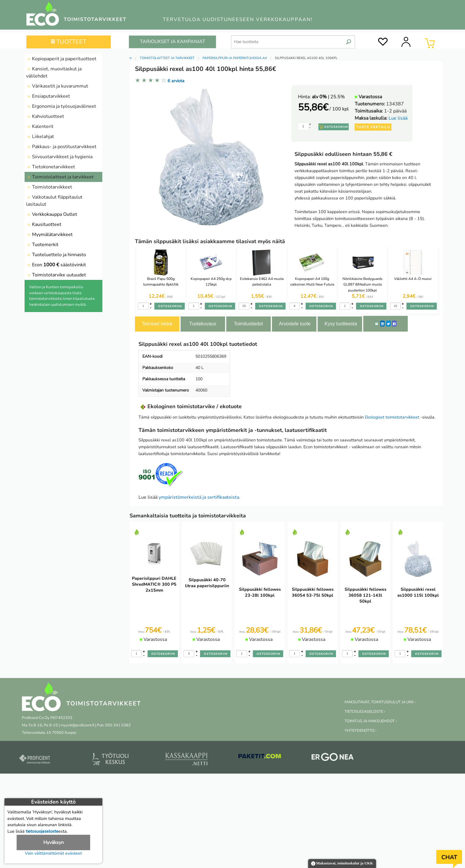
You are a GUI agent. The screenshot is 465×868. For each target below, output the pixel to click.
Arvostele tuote (295, 324)
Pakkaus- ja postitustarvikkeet (61, 147)
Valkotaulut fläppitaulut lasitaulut (54, 201)
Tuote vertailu (373, 127)
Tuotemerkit (42, 245)
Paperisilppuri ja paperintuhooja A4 (235, 58)
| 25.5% (328, 97)
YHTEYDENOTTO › (360, 731)
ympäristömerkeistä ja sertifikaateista (199, 497)
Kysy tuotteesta (341, 324)
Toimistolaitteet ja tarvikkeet (60, 177)
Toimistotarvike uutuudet (56, 275)
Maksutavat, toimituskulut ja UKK (342, 864)
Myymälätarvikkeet (49, 235)
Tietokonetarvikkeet (51, 167)
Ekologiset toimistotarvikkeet (392, 417)
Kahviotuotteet (45, 116)
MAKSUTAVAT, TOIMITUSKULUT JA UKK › (380, 702)
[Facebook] (394, 324)
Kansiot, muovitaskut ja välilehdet (54, 72)
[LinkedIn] (382, 324)
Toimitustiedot (249, 324)
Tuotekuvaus (203, 324)
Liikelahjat (40, 137)
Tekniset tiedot (157, 324)
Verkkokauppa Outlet (52, 214)
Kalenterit (40, 126)
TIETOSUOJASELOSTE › (365, 712)
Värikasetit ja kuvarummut (57, 86)
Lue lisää (398, 118)
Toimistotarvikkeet (49, 187)
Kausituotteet (44, 224)
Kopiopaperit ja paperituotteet (61, 59)
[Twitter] (388, 324)
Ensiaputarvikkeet (48, 96)
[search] (349, 39)
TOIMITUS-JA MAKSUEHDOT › (371, 721)
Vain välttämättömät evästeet (53, 853)
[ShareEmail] (377, 324)
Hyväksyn (54, 842)
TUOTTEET (69, 42)
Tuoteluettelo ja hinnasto (56, 255)
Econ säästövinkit (56, 265)
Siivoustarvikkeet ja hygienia (59, 157)
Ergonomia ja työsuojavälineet (61, 106)
